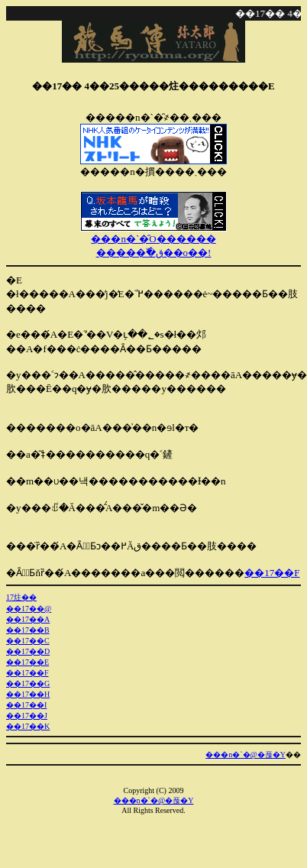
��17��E (27, 662)
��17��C (28, 641)
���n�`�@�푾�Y (246, 755)
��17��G (28, 683)
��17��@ (29, 609)
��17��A (28, 619)
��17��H (28, 694)
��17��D (28, 651)
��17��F (272, 573)
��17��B (28, 630)
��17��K (28, 726)
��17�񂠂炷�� (21, 597)
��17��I (26, 705)
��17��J (27, 716)
